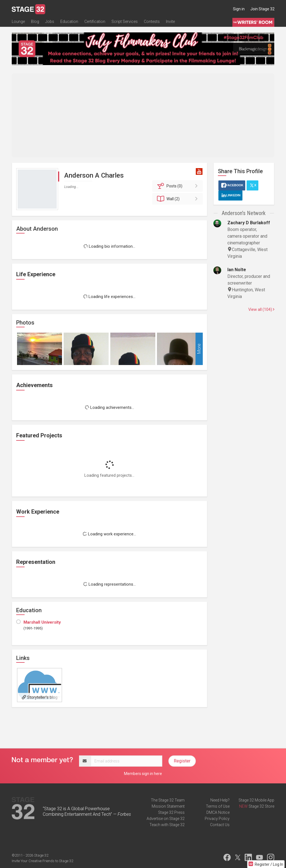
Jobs (50, 22)
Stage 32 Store (261, 806)
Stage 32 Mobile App (256, 800)
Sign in (239, 9)
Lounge (18, 22)
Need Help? (220, 800)
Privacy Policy (217, 819)
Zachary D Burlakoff (249, 223)
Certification (95, 22)
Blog (35, 22)
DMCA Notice (218, 812)
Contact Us (220, 825)
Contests (152, 22)
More (199, 349)
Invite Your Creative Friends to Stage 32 (42, 861)
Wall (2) (178, 199)
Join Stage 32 (262, 9)
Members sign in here (143, 774)
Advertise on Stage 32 (166, 819)
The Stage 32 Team (168, 800)
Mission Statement (168, 806)
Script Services (125, 22)
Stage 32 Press (171, 812)
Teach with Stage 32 (167, 825)
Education (69, 22)
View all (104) (261, 309)
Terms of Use (218, 806)
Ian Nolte (237, 270)
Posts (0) (178, 186)
